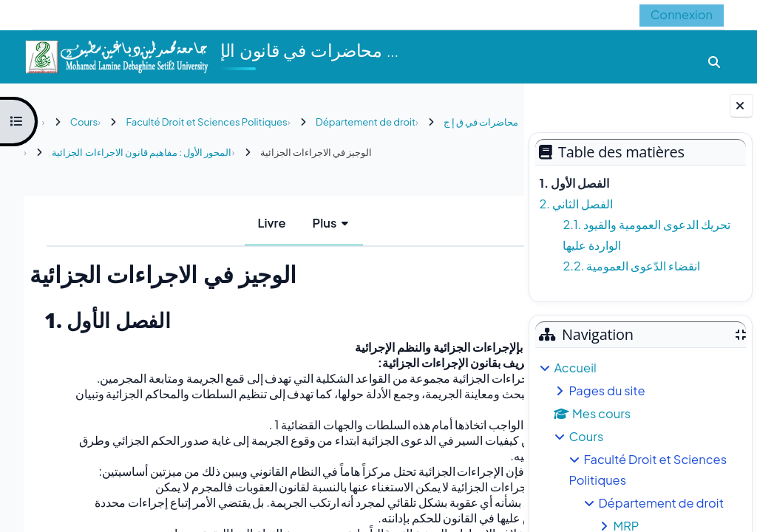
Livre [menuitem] (237, 223)
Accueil (575, 368)
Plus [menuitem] (290, 223)
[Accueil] (116, 55)
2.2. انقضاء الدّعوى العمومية (631, 266)
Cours (586, 436)
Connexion (682, 14)
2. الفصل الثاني (576, 204)
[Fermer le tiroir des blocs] (741, 106)
